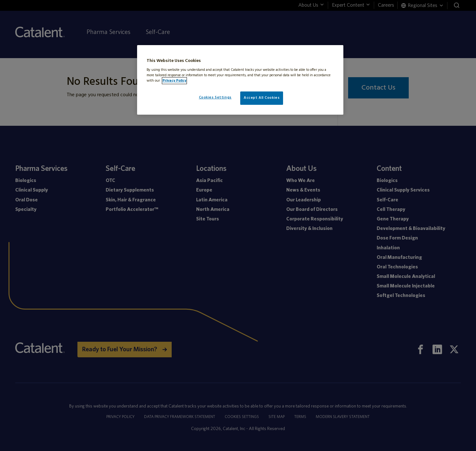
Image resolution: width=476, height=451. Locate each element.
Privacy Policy (174, 81)
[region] (240, 80)
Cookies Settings (215, 98)
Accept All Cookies (262, 98)
